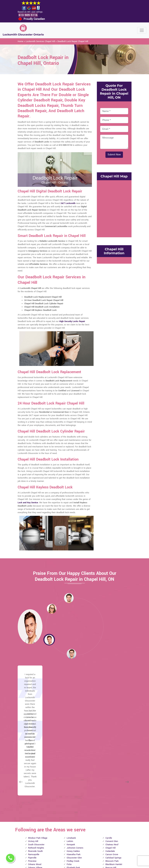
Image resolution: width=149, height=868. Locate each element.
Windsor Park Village (38, 740)
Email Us (107, 805)
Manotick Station (36, 773)
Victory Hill (33, 744)
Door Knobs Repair (66, 853)
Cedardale (110, 754)
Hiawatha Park (74, 757)
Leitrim (70, 744)
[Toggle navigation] (142, 31)
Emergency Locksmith (86, 838)
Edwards (71, 773)
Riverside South (35, 754)
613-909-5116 (29, 15)
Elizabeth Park (73, 770)
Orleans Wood (35, 767)
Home (20, 42)
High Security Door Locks (66, 813)
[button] (52, 609)
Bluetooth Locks (85, 815)
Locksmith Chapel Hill (72, 864)
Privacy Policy (84, 807)
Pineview (32, 763)
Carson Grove (112, 757)
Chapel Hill (110, 750)
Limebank (71, 740)
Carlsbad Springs (113, 760)
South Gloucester (36, 747)
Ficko (69, 767)
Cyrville (109, 740)
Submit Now (114, 155)
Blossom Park (112, 763)
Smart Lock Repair (66, 844)
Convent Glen (112, 744)
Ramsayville (34, 757)
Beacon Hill (111, 770)
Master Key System (66, 823)
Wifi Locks (85, 822)
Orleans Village (35, 770)
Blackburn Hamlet (114, 767)
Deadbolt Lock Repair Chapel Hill (73, 42)
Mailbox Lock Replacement (87, 830)
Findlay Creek (73, 763)
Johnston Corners (75, 750)
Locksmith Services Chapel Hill (40, 42)
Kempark (71, 747)
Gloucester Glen (74, 760)
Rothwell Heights (36, 750)
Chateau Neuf (112, 747)
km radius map (114, 208)
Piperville (32, 760)
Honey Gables (73, 754)
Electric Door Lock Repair (65, 834)
